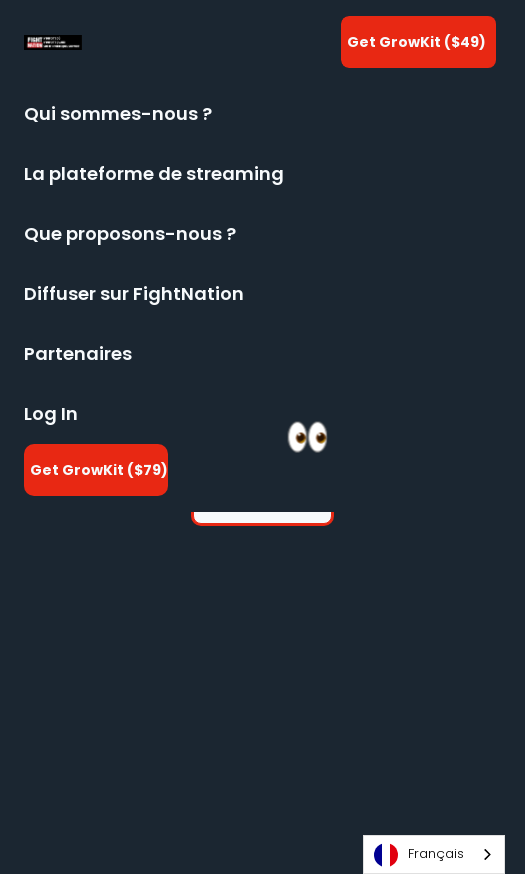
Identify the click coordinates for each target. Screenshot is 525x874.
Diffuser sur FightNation (134, 293)
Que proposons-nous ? (130, 233)
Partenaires (78, 353)
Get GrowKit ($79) (99, 470)
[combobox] (434, 854)
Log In (51, 413)
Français (419, 855)
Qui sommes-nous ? (118, 113)
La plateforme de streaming (154, 173)
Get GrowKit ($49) (416, 42)
